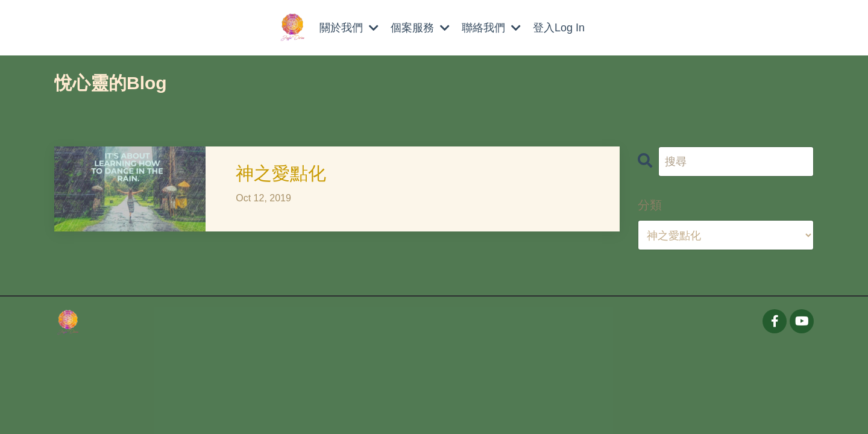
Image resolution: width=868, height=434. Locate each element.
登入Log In (559, 28)
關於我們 (349, 28)
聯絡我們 (491, 28)
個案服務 (420, 28)
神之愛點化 (281, 173)
